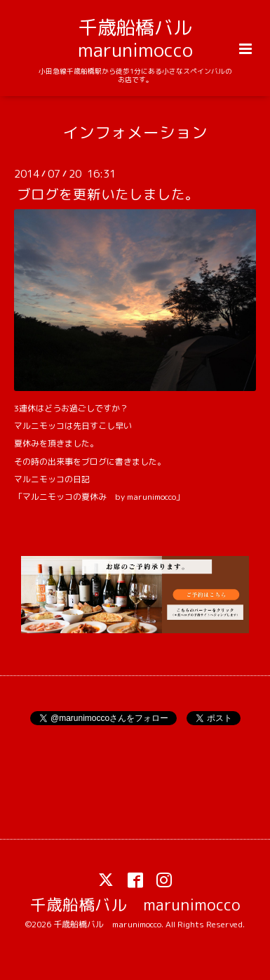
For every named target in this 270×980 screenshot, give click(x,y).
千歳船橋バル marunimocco (144, 39)
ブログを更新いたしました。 (108, 194)
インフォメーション (135, 132)
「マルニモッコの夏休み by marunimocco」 (99, 497)
